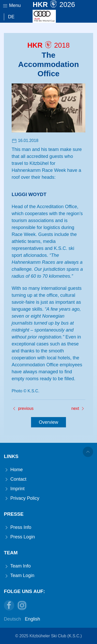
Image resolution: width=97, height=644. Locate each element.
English (32, 619)
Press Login (19, 537)
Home (13, 470)
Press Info (18, 527)
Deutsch (12, 619)
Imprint (14, 489)
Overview (48, 422)
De (11, 17)
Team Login (19, 576)
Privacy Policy (22, 498)
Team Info (17, 566)
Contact (15, 479)
